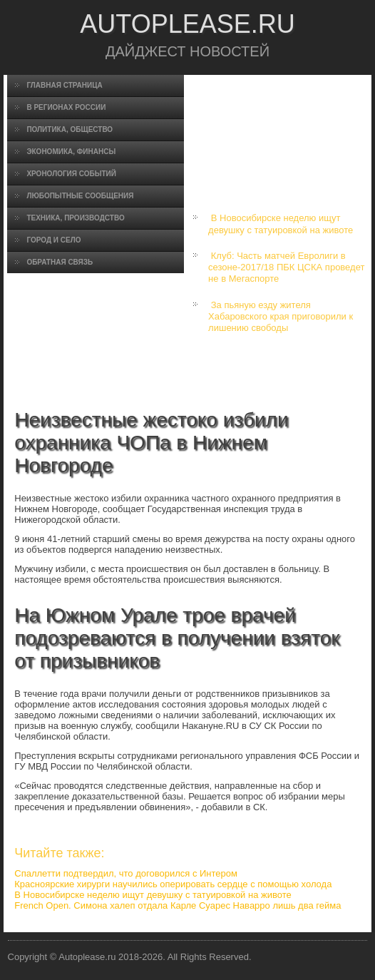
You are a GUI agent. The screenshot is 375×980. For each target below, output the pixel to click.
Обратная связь (60, 262)
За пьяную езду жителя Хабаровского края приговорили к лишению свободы (281, 317)
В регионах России (66, 107)
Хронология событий (71, 174)
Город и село (53, 240)
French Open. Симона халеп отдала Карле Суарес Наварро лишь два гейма (178, 905)
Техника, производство (75, 218)
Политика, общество (70, 129)
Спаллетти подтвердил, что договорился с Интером (126, 873)
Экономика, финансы (71, 152)
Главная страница (64, 85)
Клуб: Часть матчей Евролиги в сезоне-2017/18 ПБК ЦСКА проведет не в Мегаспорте (286, 267)
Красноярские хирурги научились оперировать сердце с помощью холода (173, 884)
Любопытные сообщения (80, 196)
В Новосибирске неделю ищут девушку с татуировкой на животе (281, 224)
